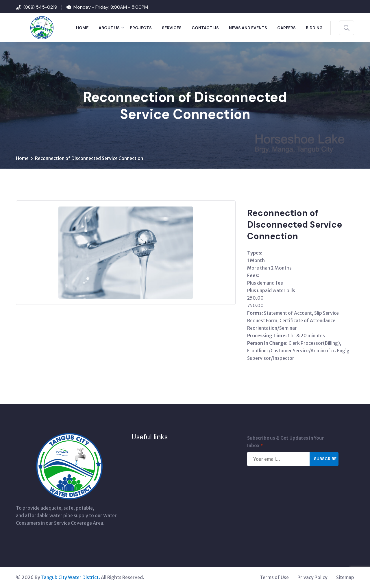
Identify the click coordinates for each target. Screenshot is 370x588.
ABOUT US (109, 28)
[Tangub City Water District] (35, 27)
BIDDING (314, 28)
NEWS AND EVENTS (248, 28)
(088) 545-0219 (40, 7)
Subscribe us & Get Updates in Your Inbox (286, 443)
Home (22, 159)
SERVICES (172, 28)
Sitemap (345, 578)
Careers (286, 28)
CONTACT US (205, 28)
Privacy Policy (312, 578)
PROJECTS (141, 28)
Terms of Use (274, 578)
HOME (82, 28)
